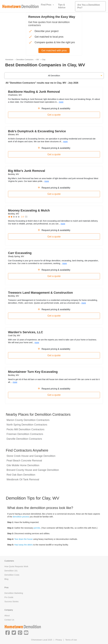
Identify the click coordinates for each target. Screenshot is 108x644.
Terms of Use (71, 640)
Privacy (59, 640)
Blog (6, 579)
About (7, 616)
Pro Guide (9, 597)
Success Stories (12, 602)
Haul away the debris (24, 545)
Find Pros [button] (46, 5)
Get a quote (54, 115)
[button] (8, 633)
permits (37, 528)
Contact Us (9, 620)
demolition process (21, 517)
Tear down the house (23, 539)
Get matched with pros (54, 50)
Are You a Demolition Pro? (89, 6)
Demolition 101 (11, 571)
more (61, 102)
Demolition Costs (12, 575)
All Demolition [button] (54, 76)
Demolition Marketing (14, 593)
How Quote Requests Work (16, 566)
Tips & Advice (62, 6)
